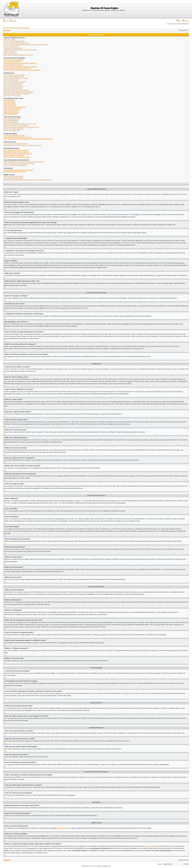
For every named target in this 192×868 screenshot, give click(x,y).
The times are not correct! (12, 61)
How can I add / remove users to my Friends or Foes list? (22, 145)
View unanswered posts (10, 28)
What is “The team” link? (12, 131)
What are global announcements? (15, 107)
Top (5, 199)
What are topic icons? (11, 114)
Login (6, 21)
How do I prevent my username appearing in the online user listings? (26, 45)
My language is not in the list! (13, 65)
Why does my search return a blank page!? (18, 154)
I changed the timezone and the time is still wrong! (20, 63)
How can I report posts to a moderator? (17, 90)
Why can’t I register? (10, 53)
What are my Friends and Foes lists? (16, 144)
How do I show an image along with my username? (20, 67)
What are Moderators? (11, 120)
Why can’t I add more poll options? (15, 82)
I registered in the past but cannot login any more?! (20, 50)
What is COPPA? (9, 51)
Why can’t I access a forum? (13, 85)
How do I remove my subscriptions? (15, 165)
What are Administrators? (12, 119)
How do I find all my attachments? (15, 172)
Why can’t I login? (10, 39)
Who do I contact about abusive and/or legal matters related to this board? (28, 180)
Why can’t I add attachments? (13, 87)
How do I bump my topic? (12, 95)
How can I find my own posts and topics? (17, 157)
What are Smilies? (10, 104)
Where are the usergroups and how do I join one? (20, 124)
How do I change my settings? (14, 60)
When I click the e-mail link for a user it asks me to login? (22, 70)
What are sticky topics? (11, 110)
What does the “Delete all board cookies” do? (18, 55)
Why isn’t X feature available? (13, 178)
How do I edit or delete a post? (14, 76)
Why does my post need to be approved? (17, 94)
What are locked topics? (12, 112)
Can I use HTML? (10, 102)
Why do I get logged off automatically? (16, 43)
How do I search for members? (14, 155)
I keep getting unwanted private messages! (18, 137)
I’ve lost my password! (11, 46)
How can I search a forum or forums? (16, 150)
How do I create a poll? (11, 80)
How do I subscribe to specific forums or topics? (19, 163)
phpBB (90, 866)
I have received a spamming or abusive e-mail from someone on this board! (28, 139)
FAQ (179, 21)
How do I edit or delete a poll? (14, 83)
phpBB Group (62, 828)
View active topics (24, 28)
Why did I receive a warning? (13, 88)
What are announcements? (13, 109)
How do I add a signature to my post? (16, 78)
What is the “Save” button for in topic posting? (19, 92)
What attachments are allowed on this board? (19, 170)
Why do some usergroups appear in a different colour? (21, 127)
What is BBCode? (10, 100)
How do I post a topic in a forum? (15, 75)
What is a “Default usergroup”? (14, 129)
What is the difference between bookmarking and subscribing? (24, 162)
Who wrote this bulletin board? (14, 176)
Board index (7, 30)
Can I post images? (10, 105)
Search (186, 21)
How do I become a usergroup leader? (16, 125)
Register (13, 21)
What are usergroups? (11, 122)
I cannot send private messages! (14, 135)
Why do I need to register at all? (14, 41)
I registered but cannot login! (13, 48)
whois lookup (150, 846)
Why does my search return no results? (17, 152)
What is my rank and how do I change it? (17, 68)
